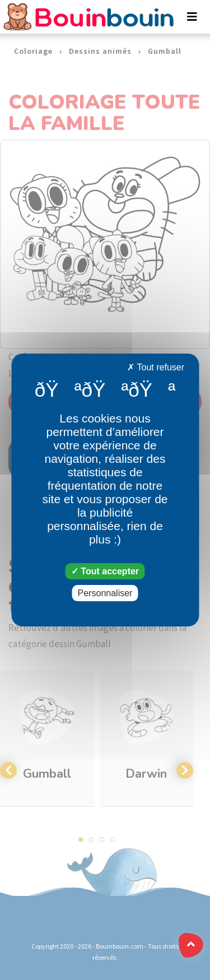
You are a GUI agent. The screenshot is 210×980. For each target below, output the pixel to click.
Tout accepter (105, 571)
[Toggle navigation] (192, 17)
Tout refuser (156, 367)
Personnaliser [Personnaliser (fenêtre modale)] (105, 593)
